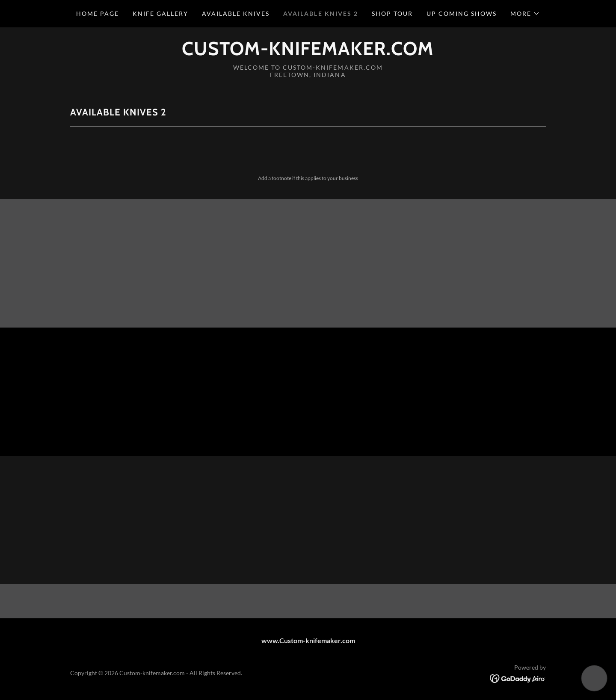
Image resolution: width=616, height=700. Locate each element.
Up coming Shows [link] (462, 13)
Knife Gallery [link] (160, 13)
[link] (308, 52)
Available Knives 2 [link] (320, 13)
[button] (525, 14)
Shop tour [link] (392, 13)
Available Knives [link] (236, 13)
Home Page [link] (98, 13)
